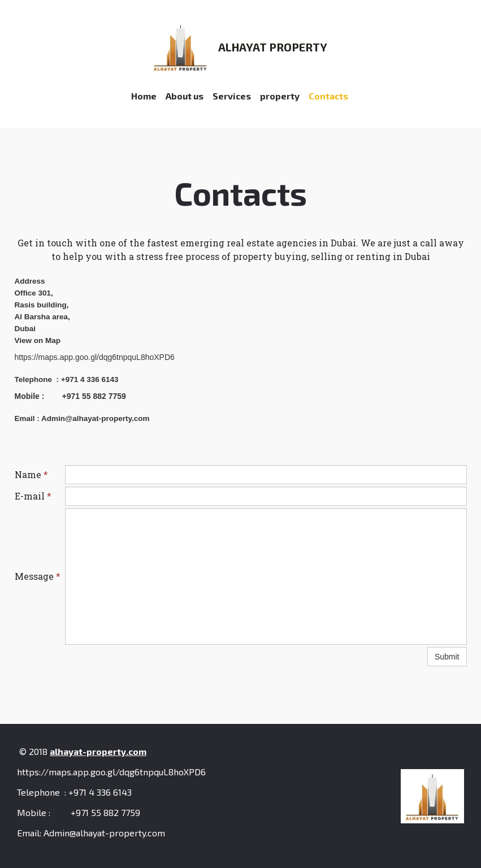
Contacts (328, 96)
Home (144, 96)
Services (232, 96)
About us (185, 96)
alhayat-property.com (98, 751)
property (280, 96)
